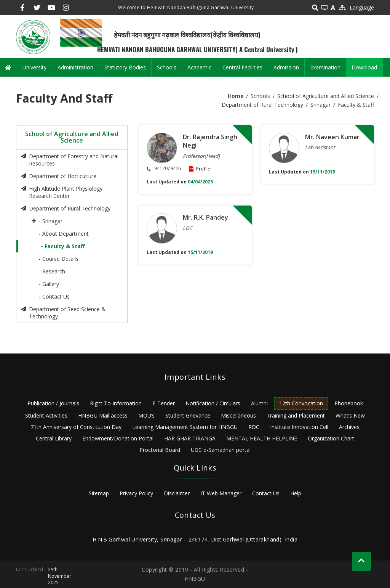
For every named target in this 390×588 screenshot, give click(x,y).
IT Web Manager (221, 493)
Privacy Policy (136, 493)
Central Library (54, 438)
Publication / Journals (53, 403)
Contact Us (266, 493)
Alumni (259, 403)
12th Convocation (301, 403)
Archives (349, 427)
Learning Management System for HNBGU (185, 427)
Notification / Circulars (213, 403)
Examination (325, 67)
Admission (286, 67)
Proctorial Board (160, 450)
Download (364, 67)
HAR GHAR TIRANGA (190, 438)
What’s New (350, 415)
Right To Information (116, 403)
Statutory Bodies (125, 67)
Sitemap (99, 493)
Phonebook (349, 403)
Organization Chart (331, 438)
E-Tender (164, 403)
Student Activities (46, 415)
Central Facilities (242, 67)
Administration (75, 67)
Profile (203, 169)
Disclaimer (177, 493)
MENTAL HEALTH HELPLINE (262, 438)
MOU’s (146, 415)
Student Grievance (188, 415)
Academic (199, 67)
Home (236, 96)
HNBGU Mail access (103, 415)
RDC (254, 427)
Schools (167, 67)
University (34, 67)
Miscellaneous (238, 415)
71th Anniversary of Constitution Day (76, 427)
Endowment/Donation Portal (118, 438)
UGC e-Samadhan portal (221, 450)
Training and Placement (296, 415)
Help (296, 493)
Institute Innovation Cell (299, 427)
